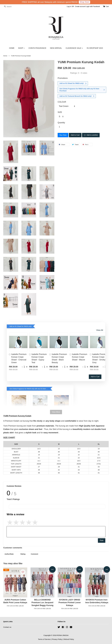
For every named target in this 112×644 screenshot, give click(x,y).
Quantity (61, 123)
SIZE (60, 112)
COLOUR (62, 102)
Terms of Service (44, 639)
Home (5, 56)
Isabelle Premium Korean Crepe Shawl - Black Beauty (58, 358)
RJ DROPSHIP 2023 (95, 48)
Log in (69, 6)
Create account (80, 6)
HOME (12, 48)
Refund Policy (69, 639)
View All (100, 330)
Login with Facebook (93, 6)
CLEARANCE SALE (74, 48)
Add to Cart (95, 377)
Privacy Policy (57, 639)
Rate (102, 540)
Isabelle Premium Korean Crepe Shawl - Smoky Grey (99, 358)
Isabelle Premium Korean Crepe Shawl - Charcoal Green (18, 358)
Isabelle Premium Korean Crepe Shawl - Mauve (78, 357)
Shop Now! (84, 2)
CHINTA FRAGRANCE (37, 48)
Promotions (63, 78)
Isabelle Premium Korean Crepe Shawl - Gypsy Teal (38, 358)
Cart (107, 6)
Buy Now (63, 135)
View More (56, 412)
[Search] (10, 7)
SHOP (21, 48)
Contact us (7, 627)
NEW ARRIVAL (56, 48)
